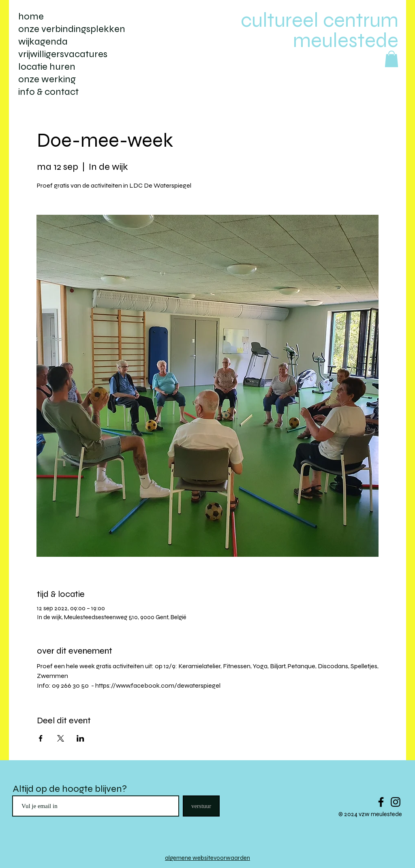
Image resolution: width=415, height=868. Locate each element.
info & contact (48, 92)
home (31, 16)
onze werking (47, 79)
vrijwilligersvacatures (63, 54)
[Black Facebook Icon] (381, 802)
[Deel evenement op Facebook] (41, 738)
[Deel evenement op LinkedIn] (80, 738)
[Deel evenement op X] (61, 738)
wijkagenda (43, 42)
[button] (391, 59)
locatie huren (47, 67)
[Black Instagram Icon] (396, 802)
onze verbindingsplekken (72, 29)
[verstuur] (201, 806)
